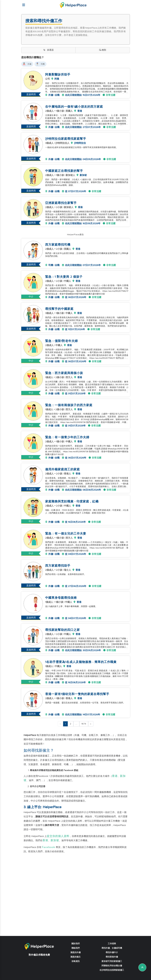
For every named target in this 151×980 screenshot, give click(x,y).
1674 (84, 747)
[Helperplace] (22, 3)
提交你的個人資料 (58, 859)
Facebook (49, 870)
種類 (103, 50)
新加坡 (55, 863)
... (76, 747)
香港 (115, 799)
